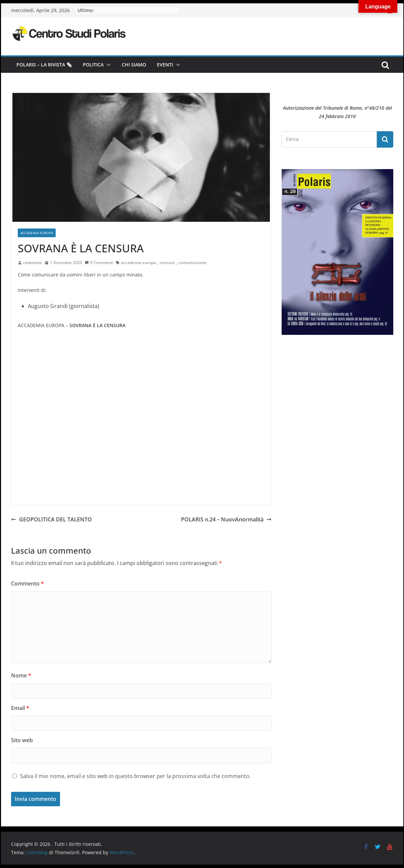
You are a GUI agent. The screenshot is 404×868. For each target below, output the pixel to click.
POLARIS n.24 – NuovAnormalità (226, 519)
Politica (93, 65)
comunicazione (192, 263)
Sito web (22, 740)
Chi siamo (134, 65)
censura (167, 263)
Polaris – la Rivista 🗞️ (44, 65)
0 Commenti (99, 263)
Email (20, 708)
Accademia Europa (37, 233)
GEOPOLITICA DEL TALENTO (51, 519)
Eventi (165, 65)
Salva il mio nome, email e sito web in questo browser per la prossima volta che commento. (135, 776)
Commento (27, 583)
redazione (33, 263)
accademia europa (138, 263)
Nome (21, 675)
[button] (107, 65)
